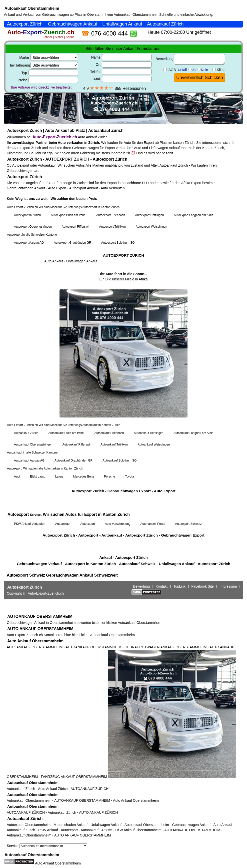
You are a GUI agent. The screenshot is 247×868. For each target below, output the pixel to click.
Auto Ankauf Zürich (53, 789)
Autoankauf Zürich (21, 789)
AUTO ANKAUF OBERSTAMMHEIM (40, 629)
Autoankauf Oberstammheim (32, 8)
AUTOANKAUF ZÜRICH (89, 789)
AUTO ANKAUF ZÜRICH (98, 812)
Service (47, 846)
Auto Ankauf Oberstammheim (35, 641)
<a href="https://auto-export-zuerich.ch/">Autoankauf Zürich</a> (123, 315)
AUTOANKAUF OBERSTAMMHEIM (40, 616)
